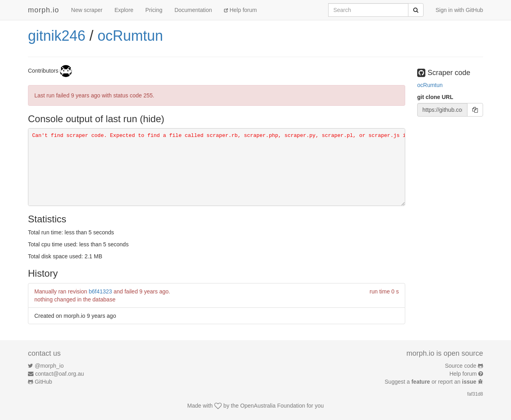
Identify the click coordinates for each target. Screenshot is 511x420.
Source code (461, 366)
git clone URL (435, 97)
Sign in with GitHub (459, 10)
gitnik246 (57, 36)
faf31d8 (475, 394)
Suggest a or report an (431, 382)
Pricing (154, 10)
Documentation (193, 10)
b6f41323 (100, 291)
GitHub (44, 382)
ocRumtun (130, 36)
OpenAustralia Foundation (273, 406)
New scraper (87, 10)
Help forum (240, 10)
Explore (124, 10)
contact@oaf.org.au (59, 374)
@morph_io (49, 366)
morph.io (44, 10)
